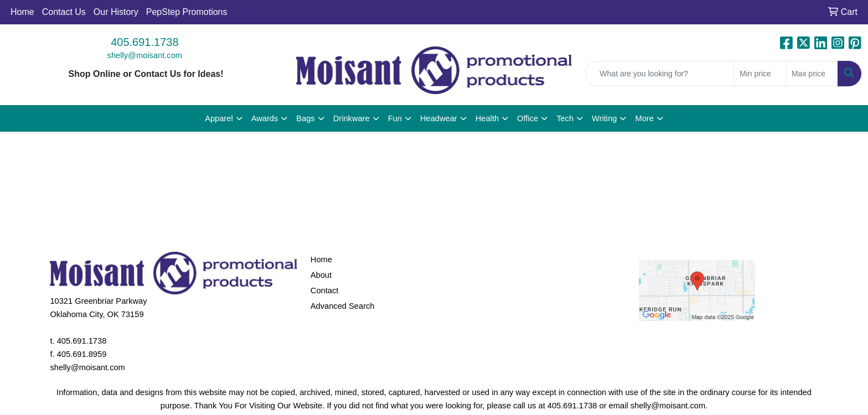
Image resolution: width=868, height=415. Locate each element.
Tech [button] (565, 118)
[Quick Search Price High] (812, 74)
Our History (116, 12)
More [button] (644, 118)
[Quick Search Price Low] (760, 74)
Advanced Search (343, 306)
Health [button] (487, 118)
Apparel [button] (219, 118)
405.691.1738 (144, 42)
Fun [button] (395, 118)
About (321, 275)
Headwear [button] (439, 118)
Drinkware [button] (352, 118)
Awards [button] (265, 118)
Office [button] (528, 118)
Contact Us (64, 12)
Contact (325, 290)
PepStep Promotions (187, 12)
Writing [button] (604, 118)
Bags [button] (305, 118)
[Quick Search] (660, 74)
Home (22, 12)
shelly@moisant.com (145, 55)
